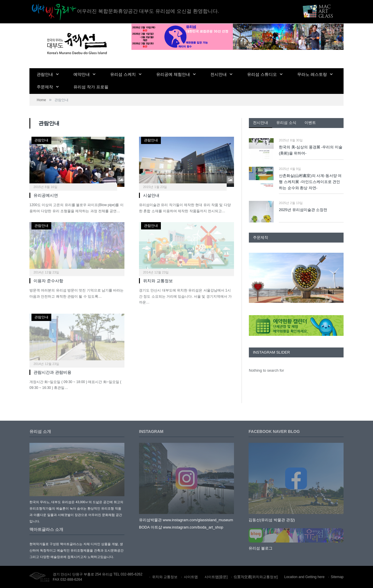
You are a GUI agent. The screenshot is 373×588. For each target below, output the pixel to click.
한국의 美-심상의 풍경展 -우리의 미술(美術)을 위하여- (311, 150)
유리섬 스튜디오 (262, 74)
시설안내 (151, 195)
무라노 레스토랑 (312, 74)
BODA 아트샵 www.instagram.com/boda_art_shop (181, 527)
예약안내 (82, 74)
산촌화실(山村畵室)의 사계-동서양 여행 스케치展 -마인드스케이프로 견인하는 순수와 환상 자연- (310, 182)
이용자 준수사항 (48, 281)
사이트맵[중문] (216, 577)
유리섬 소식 (286, 123)
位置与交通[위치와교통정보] (256, 577)
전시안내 (219, 74)
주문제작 (45, 87)
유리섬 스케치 (123, 74)
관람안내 (45, 74)
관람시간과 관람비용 (52, 372)
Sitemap (337, 577)
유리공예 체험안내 (173, 74)
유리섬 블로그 (261, 548)
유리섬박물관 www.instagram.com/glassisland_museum (186, 520)
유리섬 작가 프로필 (91, 87)
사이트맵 (191, 577)
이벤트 (310, 123)
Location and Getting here (305, 577)
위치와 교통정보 (158, 281)
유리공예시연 (46, 195)
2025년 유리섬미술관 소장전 (303, 210)
